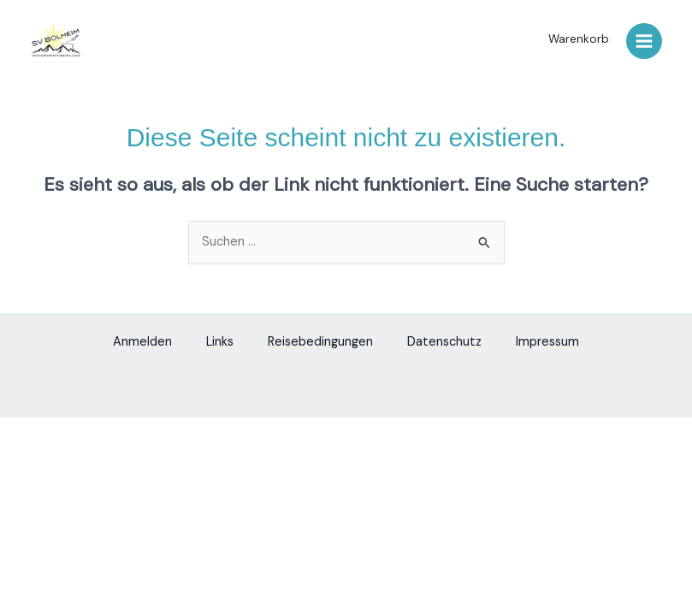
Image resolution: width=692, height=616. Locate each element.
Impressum (547, 342)
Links (220, 342)
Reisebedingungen (320, 342)
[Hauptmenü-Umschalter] (644, 41)
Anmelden (142, 342)
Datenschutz (444, 342)
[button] (574, 39)
